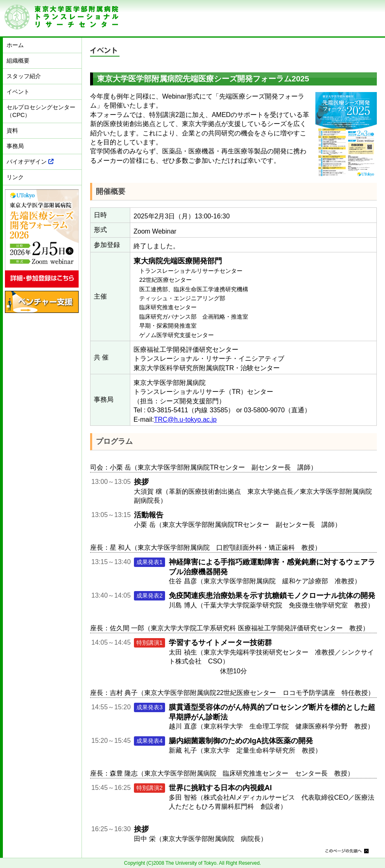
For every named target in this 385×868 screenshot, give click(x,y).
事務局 (15, 146)
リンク (15, 177)
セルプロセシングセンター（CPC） (41, 111)
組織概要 (18, 61)
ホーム (15, 45)
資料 (12, 130)
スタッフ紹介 (24, 76)
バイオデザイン (30, 162)
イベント (18, 92)
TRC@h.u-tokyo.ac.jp (185, 419)
